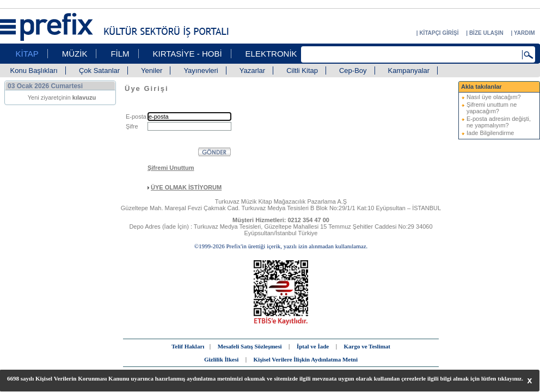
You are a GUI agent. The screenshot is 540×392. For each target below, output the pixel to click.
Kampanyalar (409, 71)
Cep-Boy (353, 71)
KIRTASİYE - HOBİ (188, 54)
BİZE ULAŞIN (486, 33)
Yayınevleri (201, 71)
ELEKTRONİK (271, 54)
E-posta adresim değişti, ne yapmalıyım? (499, 122)
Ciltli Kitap (302, 71)
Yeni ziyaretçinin (62, 97)
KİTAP (27, 54)
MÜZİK (75, 54)
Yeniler (152, 71)
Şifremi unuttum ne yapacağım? (492, 108)
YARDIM (524, 33)
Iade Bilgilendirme (490, 133)
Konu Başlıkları (34, 71)
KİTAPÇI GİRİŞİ (439, 33)
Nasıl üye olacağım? (494, 97)
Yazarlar (252, 71)
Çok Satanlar (99, 71)
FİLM (120, 54)
